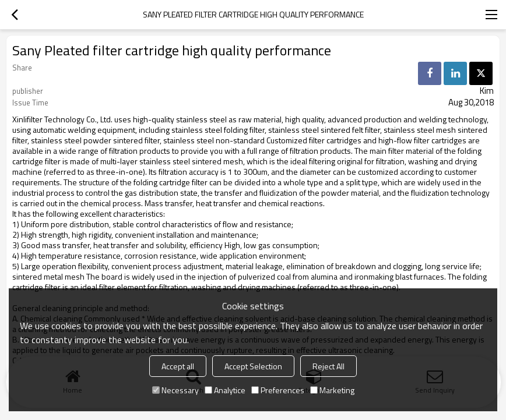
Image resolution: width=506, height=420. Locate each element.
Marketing (332, 390)
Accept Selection (253, 366)
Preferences (278, 390)
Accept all (178, 366)
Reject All (328, 366)
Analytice (225, 390)
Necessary (175, 390)
